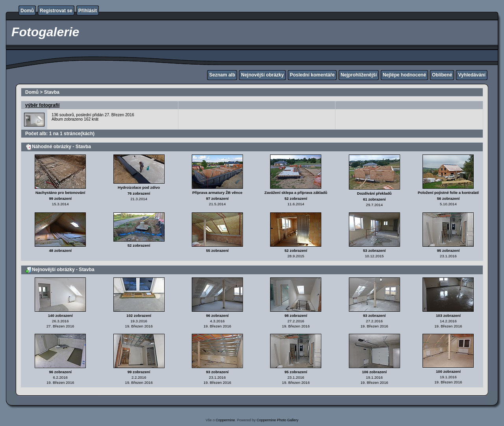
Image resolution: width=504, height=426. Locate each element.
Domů (27, 11)
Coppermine (225, 420)
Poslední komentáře (312, 75)
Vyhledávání (472, 75)
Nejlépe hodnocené (404, 75)
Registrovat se (56, 11)
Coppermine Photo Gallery (278, 420)
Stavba (52, 92)
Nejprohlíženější (359, 75)
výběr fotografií (42, 105)
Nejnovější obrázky (262, 75)
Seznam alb (222, 75)
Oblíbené (442, 75)
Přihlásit (88, 11)
